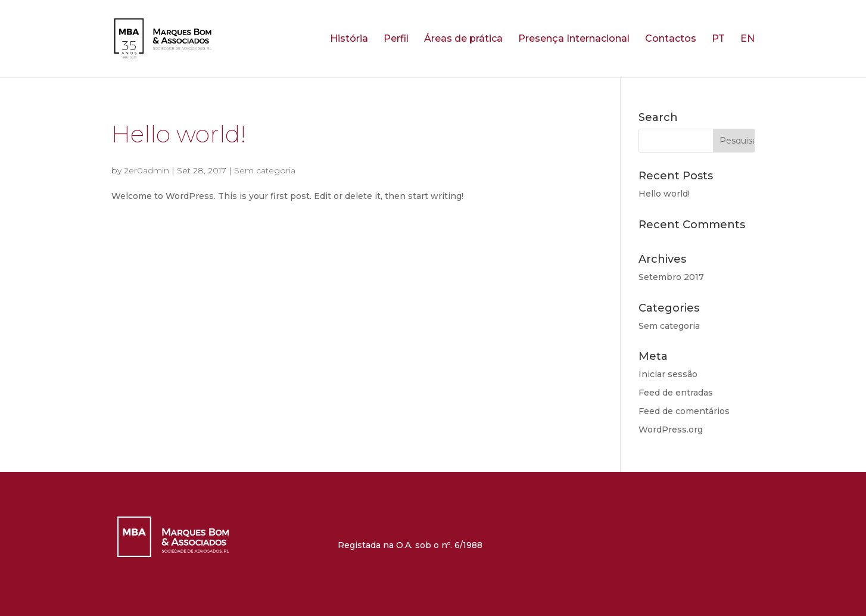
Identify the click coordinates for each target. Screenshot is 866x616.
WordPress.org (671, 430)
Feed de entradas (676, 393)
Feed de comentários (684, 411)
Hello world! (179, 134)
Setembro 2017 (671, 277)
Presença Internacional (574, 39)
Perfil (396, 39)
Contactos (671, 39)
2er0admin (147, 170)
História (349, 39)
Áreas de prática (463, 39)
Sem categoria (265, 170)
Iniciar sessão (668, 374)
